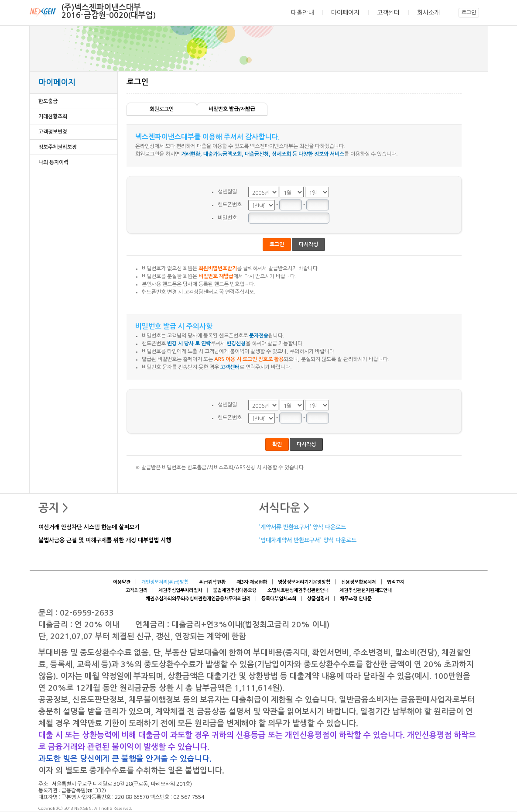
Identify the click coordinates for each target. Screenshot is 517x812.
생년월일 (227, 192)
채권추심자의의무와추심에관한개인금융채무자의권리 (198, 599)
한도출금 (48, 101)
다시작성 (308, 244)
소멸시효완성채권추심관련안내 (298, 590)
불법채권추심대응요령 (235, 590)
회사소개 (428, 13)
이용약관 (122, 582)
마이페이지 (345, 13)
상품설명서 (318, 599)
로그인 (469, 13)
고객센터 (388, 13)
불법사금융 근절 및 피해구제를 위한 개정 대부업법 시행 (105, 541)
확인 (277, 444)
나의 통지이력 (53, 162)
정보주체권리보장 (58, 147)
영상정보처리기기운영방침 (304, 582)
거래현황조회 (53, 117)
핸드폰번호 (230, 205)
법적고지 (396, 582)
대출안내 (302, 13)
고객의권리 (137, 590)
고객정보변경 (53, 132)
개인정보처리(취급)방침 (165, 582)
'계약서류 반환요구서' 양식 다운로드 (302, 528)
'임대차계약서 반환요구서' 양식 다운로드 (308, 541)
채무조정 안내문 (356, 599)
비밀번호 (227, 218)
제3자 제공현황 (252, 582)
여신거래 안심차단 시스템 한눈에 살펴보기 (89, 528)
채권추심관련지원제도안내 (366, 590)
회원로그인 (162, 109)
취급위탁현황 (212, 582)
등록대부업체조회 (279, 599)
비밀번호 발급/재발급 (232, 109)
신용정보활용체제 (359, 582)
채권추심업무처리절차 (180, 590)
